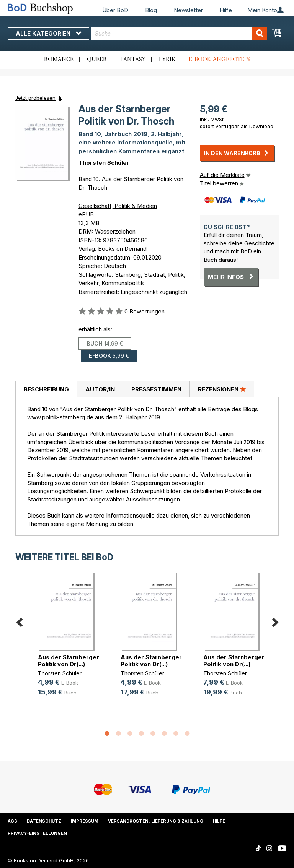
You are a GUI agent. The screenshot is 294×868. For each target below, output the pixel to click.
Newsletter (188, 10)
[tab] (46, 389)
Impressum (85, 821)
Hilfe (226, 10)
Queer (97, 60)
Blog (151, 10)
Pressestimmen (156, 389)
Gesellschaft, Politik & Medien (118, 206)
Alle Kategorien (48, 33)
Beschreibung (46, 389)
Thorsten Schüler (104, 163)
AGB (12, 821)
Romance (59, 60)
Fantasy (133, 60)
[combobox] (179, 33)
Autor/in (100, 389)
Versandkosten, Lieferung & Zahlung (156, 821)
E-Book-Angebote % (220, 60)
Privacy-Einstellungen (37, 833)
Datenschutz (44, 821)
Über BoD (115, 10)
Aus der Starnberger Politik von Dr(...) (69, 661)
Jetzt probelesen (35, 98)
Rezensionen (222, 389)
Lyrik (167, 60)
